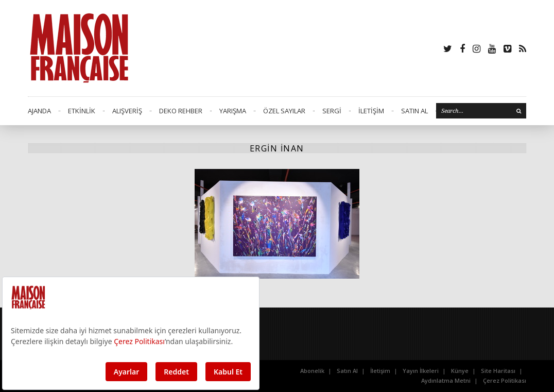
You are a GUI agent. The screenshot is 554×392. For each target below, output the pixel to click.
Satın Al (347, 371)
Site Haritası (498, 371)
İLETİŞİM (371, 111)
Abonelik (312, 371)
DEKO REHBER (181, 111)
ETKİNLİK (82, 111)
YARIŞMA (233, 111)
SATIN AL (414, 111)
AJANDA (39, 111)
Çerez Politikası (505, 380)
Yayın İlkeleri (421, 371)
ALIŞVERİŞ (127, 111)
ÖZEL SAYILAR (284, 111)
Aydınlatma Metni (446, 380)
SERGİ (332, 111)
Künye (460, 371)
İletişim (380, 371)
